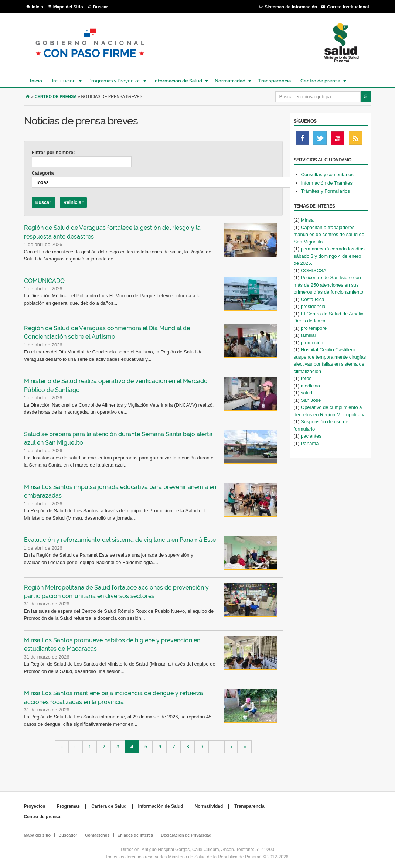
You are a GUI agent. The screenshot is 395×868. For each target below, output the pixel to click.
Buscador (68, 835)
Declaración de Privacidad (186, 835)
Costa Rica (313, 299)
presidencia (313, 306)
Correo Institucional (348, 7)
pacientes (311, 436)
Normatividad (230, 81)
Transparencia (275, 81)
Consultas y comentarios (327, 175)
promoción (312, 343)
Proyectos (35, 806)
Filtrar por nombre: (53, 152)
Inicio (38, 7)
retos (306, 378)
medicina (310, 386)
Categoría (43, 173)
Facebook (302, 140)
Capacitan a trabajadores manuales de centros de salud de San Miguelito (329, 235)
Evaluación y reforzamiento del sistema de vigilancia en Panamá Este (120, 540)
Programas (69, 806)
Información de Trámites (327, 183)
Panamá (310, 443)
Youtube (338, 140)
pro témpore (314, 328)
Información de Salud (177, 81)
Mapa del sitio (38, 835)
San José (311, 400)
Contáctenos (97, 835)
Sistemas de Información (291, 7)
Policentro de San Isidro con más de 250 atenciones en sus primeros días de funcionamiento (329, 285)
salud (307, 393)
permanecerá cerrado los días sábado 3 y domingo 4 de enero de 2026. (329, 256)
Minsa (307, 220)
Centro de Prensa (56, 96)
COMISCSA (314, 271)
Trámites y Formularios (326, 191)
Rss (355, 140)
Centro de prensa (320, 81)
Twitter (320, 140)
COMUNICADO (44, 281)
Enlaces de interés (135, 835)
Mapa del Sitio (68, 7)
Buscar (101, 7)
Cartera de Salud (109, 806)
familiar (309, 335)
